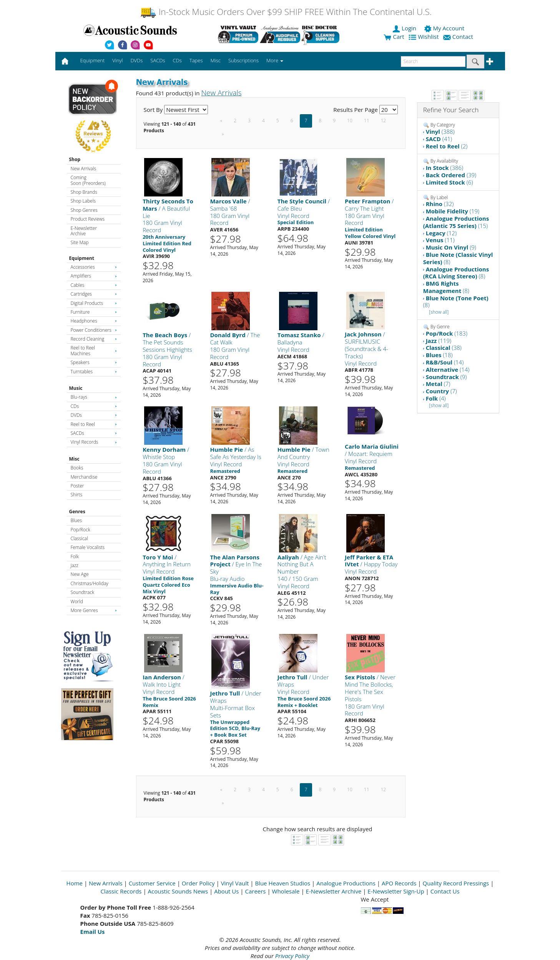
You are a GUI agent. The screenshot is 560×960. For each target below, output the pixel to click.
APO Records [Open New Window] (399, 883)
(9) (451, 247)
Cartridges (94, 294)
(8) (458, 258)
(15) (456, 222)
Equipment (82, 258)
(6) (449, 182)
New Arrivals (83, 169)
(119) (439, 341)
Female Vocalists (88, 547)
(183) (447, 333)
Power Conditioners (94, 330)
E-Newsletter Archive (84, 231)
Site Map (80, 242)
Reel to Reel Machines (94, 350)
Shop (75, 159)
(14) (445, 362)
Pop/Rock (81, 530)
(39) (451, 175)
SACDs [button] (158, 60)
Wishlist (424, 37)
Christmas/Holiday (90, 583)
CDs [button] (177, 60)
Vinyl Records (94, 442)
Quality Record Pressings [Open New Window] (456, 883)
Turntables (94, 372)
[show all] (439, 312)
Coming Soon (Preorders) (88, 180)
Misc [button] (215, 60)
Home (75, 883)
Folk (75, 557)
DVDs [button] (136, 60)
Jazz (75, 565)
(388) (440, 131)
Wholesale (286, 891)
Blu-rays (94, 397)
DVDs (94, 415)
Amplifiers (94, 276)
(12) (441, 233)
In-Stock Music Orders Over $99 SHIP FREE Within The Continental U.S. (286, 12)
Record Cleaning (94, 339)
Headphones (94, 321)
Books (77, 468)
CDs (94, 406)
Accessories (94, 267)
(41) (439, 139)
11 (367, 121)
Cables (94, 285)
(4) (436, 398)
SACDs (94, 433)
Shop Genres (84, 210)
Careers (255, 891)
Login (405, 28)
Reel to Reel (94, 424)
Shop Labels (83, 201)
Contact (459, 37)
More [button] (275, 60)
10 (350, 121)
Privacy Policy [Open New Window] (292, 956)
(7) (438, 384)
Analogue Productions (346, 883)
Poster (77, 486)
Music (76, 388)
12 (384, 121)
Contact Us (445, 891)
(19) (453, 211)
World (77, 601)
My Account (445, 28)
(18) (439, 355)
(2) (447, 146)
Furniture (94, 312)
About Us (226, 891)
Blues (76, 520)
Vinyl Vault (235, 883)
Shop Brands (84, 192)
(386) (445, 168)
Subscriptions (243, 60)
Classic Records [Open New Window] (121, 891)
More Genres (94, 610)
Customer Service (152, 883)
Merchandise (84, 477)
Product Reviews (88, 219)
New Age (80, 574)
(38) (444, 348)
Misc (74, 459)
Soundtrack (82, 592)
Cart (394, 37)
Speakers (94, 362)
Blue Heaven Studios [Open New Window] (282, 883)
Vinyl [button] (117, 60)
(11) (440, 240)
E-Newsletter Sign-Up (396, 891)
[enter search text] (433, 62)
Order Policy (198, 883)
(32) (440, 204)
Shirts (77, 495)
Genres (77, 512)
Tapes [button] (196, 60)
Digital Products (94, 303)
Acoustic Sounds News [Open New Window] (178, 891)
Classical (79, 538)
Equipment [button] (92, 60)
